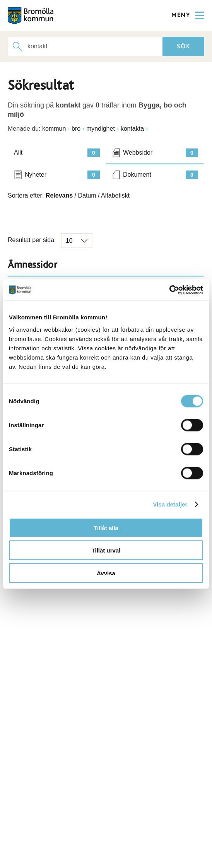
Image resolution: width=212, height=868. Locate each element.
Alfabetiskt (115, 195)
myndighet (101, 129)
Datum (87, 195)
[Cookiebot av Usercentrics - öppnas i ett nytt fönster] (169, 290)
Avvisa (106, 573)
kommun (54, 129)
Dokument (161, 175)
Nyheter (62, 175)
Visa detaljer (170, 504)
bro (76, 129)
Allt (57, 153)
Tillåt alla (106, 528)
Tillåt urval (106, 550)
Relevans (59, 195)
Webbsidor (161, 153)
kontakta (132, 129)
